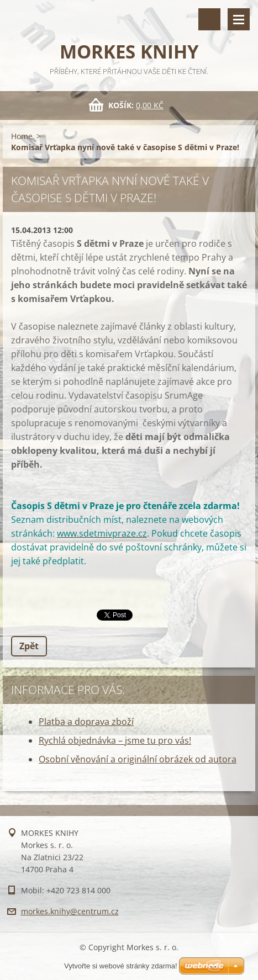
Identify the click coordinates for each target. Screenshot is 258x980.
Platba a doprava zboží (86, 722)
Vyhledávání (209, 19)
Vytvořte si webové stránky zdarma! (121, 966)
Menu (239, 19)
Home (22, 136)
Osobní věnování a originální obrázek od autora (138, 759)
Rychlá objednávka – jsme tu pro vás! (115, 740)
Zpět (29, 646)
